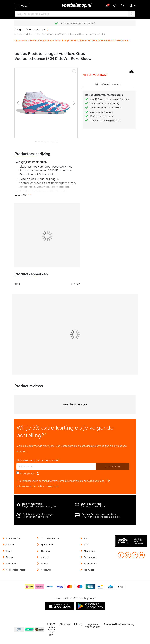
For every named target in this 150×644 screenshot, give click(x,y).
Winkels (45, 564)
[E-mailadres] (56, 467)
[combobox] (75, 14)
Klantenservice (13, 538)
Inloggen (107, 5)
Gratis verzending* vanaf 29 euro (106, 108)
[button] (132, 6)
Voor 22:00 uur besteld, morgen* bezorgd (110, 99)
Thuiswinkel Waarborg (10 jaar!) (105, 121)
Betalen (10, 551)
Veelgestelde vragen (16, 570)
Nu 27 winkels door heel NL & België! (101, 517)
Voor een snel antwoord (36, 517)
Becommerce (30, 630)
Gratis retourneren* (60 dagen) (77, 24)
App (86, 538)
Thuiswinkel (39, 630)
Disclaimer (65, 624)
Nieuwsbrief (90, 551)
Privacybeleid (28, 474)
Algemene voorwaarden (93, 626)
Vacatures (46, 570)
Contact (45, 557)
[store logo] (75, 5)
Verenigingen (90, 564)
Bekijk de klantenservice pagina (39, 506)
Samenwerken (91, 557)
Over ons (45, 551)
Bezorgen (11, 557)
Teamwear (89, 570)
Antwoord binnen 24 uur (93, 506)
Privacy (78, 624)
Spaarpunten (47, 545)
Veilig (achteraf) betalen (101, 112)
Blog (86, 545)
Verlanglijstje (115, 5)
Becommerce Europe (19, 630)
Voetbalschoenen (36, 30)
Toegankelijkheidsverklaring (119, 624)
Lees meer (21, 195)
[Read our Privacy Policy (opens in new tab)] (38, 474)
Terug (18, 30)
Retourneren (12, 564)
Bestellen (10, 545)
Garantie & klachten (51, 538)
